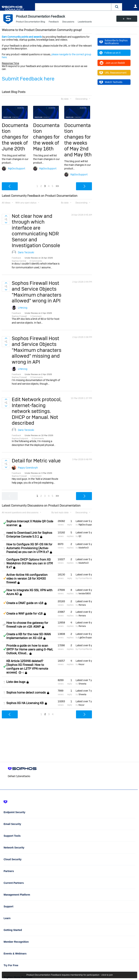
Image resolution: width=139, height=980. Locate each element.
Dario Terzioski (26, 252)
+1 (23, 673)
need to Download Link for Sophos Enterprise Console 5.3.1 (29, 535)
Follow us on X (110, 53)
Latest (84, 521)
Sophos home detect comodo (26, 693)
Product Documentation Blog (30, 22)
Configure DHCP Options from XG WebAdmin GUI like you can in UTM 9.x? (30, 563)
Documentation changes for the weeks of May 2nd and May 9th (78, 140)
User (135, 6)
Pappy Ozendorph (28, 468)
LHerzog (23, 308)
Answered (5, 523)
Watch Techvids (111, 82)
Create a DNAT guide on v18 (25, 603)
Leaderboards (85, 22)
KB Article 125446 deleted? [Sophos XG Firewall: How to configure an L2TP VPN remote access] (27, 667)
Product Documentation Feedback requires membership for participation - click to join (70, 975)
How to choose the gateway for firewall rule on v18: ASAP (27, 625)
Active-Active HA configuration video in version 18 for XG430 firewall (27, 579)
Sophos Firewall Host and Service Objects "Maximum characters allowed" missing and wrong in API (37, 350)
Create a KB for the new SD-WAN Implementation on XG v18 (29, 636)
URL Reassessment (113, 73)
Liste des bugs (16, 682)
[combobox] (73, 7)
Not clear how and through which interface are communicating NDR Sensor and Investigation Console (36, 231)
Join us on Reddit (112, 63)
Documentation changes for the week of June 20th (15, 137)
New (129, 19)
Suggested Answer (5, 578)
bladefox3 (84, 548)
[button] (117, 7)
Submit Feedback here (28, 79)
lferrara (82, 605)
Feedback (54, 22)
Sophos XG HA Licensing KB (25, 703)
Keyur (81, 664)
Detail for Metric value (36, 461)
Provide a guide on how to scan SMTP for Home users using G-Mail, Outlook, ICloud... (30, 649)
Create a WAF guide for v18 (24, 614)
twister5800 (85, 594)
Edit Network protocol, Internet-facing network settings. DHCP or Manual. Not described (37, 411)
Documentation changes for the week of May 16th (46, 137)
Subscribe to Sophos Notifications (113, 42)
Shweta (82, 684)
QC (80, 536)
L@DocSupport (86, 638)
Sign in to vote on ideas (6, 216)
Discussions (68, 22)
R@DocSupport (17, 168)
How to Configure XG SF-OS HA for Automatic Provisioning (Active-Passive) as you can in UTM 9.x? (29, 548)
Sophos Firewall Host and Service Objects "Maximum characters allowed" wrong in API (37, 292)
